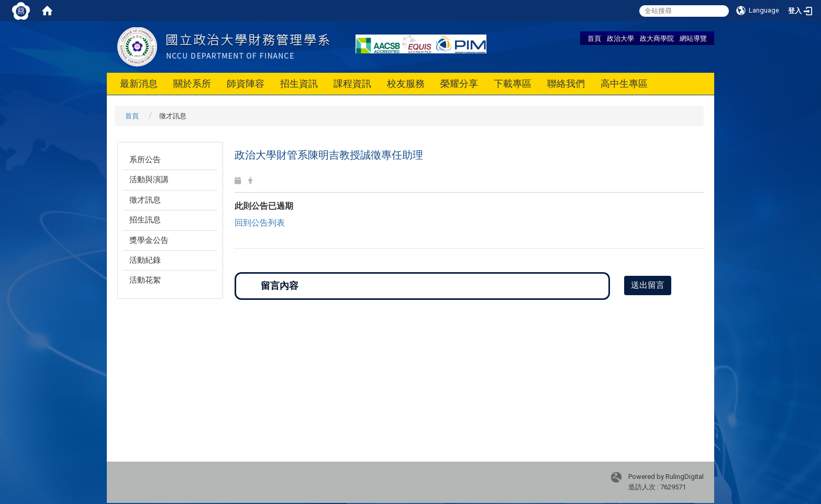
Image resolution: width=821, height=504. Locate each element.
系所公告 (145, 160)
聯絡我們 (566, 83)
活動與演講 (149, 180)
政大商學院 (657, 38)
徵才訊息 (145, 200)
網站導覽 (693, 38)
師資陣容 (246, 83)
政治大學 (620, 38)
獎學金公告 (149, 240)
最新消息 (139, 83)
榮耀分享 (459, 83)
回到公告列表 (260, 223)
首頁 (594, 38)
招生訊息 (145, 220)
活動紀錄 (145, 260)
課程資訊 (352, 83)
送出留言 (648, 285)
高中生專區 (624, 83)
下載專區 (513, 83)
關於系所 (192, 83)
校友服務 (406, 83)
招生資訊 (299, 83)
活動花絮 (145, 280)
